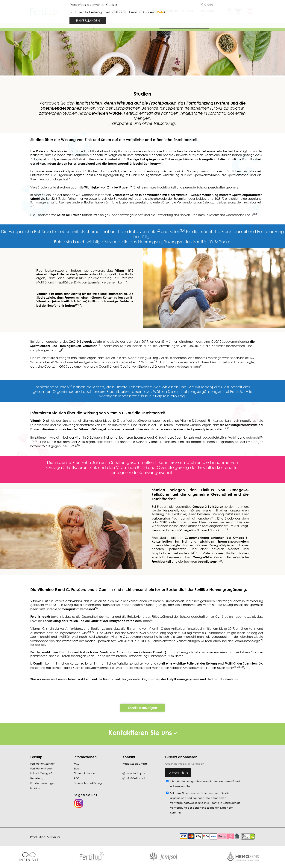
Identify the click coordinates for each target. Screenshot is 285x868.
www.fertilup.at (136, 773)
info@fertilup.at (135, 778)
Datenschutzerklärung (88, 783)
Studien (35, 788)
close (207, 4)
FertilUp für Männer (42, 764)
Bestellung (37, 778)
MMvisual (54, 837)
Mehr (160, 12)
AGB (76, 778)
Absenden (178, 773)
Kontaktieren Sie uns (143, 732)
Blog (76, 768)
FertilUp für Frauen (42, 768)
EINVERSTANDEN (88, 21)
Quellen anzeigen (142, 708)
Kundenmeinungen (43, 783)
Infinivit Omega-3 (41, 773)
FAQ (76, 764)
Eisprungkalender (85, 773)
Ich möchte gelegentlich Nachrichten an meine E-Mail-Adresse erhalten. (206, 784)
